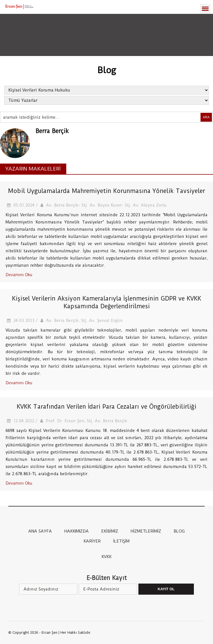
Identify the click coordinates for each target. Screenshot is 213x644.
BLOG (179, 531)
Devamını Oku (19, 275)
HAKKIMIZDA (77, 531)
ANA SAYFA (40, 531)
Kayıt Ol (166, 589)
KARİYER (92, 541)
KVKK (106, 557)
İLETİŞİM (121, 541)
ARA (206, 117)
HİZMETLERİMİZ (146, 531)
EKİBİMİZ (110, 531)
